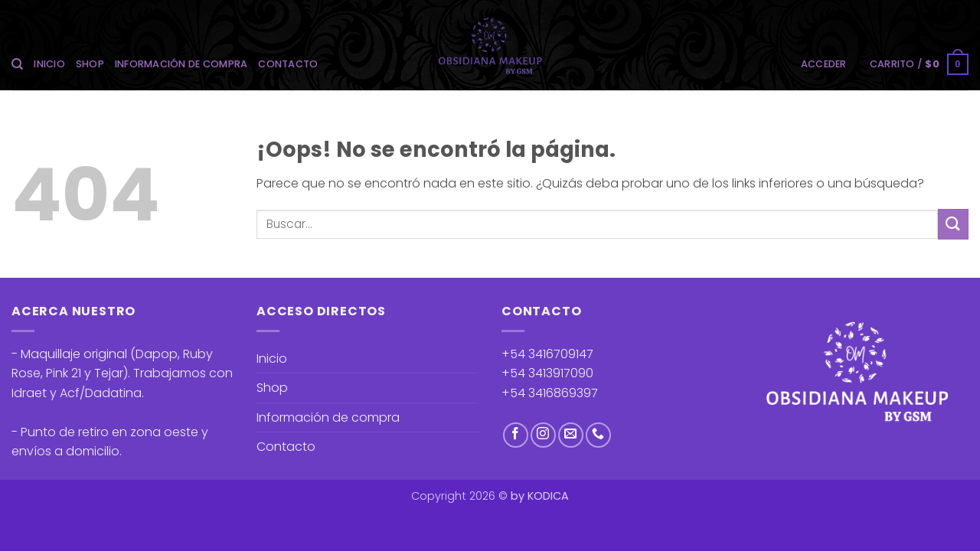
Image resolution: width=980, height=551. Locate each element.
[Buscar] (17, 64)
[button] (824, 64)
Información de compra (181, 64)
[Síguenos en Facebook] (516, 435)
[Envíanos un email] (571, 435)
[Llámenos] (598, 435)
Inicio (49, 64)
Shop (90, 64)
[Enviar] (953, 224)
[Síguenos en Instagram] (543, 435)
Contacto (288, 64)
